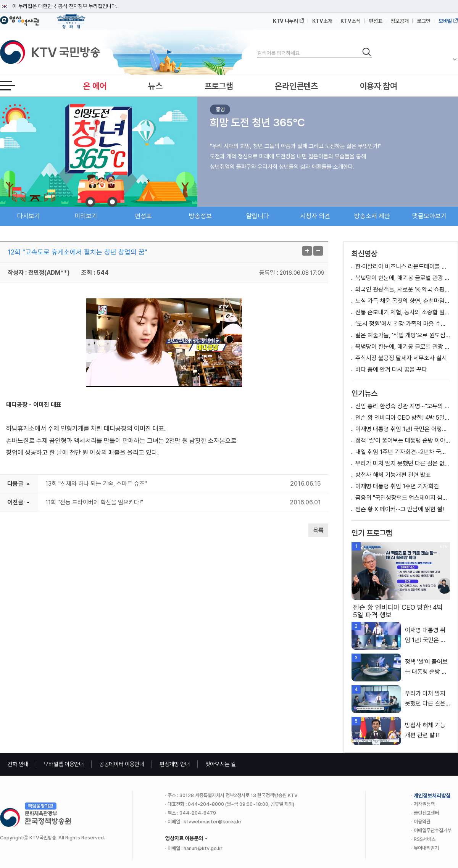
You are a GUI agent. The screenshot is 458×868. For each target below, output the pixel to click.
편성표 (376, 21)
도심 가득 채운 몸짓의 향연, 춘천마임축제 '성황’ (403, 301)
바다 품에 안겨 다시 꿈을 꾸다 (391, 370)
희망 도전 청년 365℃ (257, 122)
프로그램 (219, 86)
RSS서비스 (425, 839)
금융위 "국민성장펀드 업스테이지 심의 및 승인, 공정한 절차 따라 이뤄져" (403, 498)
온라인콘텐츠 (296, 86)
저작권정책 (424, 804)
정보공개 (400, 21)
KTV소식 (351, 21)
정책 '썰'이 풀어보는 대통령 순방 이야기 (403, 440)
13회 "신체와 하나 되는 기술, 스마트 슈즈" (96, 484)
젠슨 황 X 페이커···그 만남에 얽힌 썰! (400, 509)
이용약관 (422, 822)
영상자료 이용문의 (184, 838)
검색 (257, 47)
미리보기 (86, 216)
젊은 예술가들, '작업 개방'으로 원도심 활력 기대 (403, 335)
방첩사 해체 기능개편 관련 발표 (393, 475)
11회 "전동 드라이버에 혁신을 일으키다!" (94, 502)
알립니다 (258, 216)
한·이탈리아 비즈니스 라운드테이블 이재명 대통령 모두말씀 (403, 267)
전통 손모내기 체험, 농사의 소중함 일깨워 (403, 312)
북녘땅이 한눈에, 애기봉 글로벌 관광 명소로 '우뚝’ (403, 278)
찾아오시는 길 (221, 764)
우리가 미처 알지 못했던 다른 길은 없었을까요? (403, 463)
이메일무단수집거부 (433, 830)
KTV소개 (322, 21)
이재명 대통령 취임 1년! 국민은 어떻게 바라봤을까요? (403, 429)
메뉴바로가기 (0, 0)
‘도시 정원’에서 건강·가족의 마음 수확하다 (403, 324)
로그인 (424, 21)
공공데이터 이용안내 (122, 764)
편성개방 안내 (175, 764)
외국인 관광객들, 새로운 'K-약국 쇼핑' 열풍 (403, 289)
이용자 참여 (379, 86)
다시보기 (29, 216)
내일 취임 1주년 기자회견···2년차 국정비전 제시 (403, 452)
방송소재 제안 (372, 216)
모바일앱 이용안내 (64, 764)
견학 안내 (18, 764)
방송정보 (200, 216)
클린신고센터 (426, 813)
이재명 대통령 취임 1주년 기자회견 (397, 486)
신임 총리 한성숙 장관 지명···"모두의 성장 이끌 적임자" (403, 406)
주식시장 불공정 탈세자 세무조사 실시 (401, 358)
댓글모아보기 (429, 216)
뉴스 (155, 86)
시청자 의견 (315, 216)
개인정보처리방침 (432, 796)
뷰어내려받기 (426, 848)
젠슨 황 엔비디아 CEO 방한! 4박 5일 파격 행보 (403, 418)
